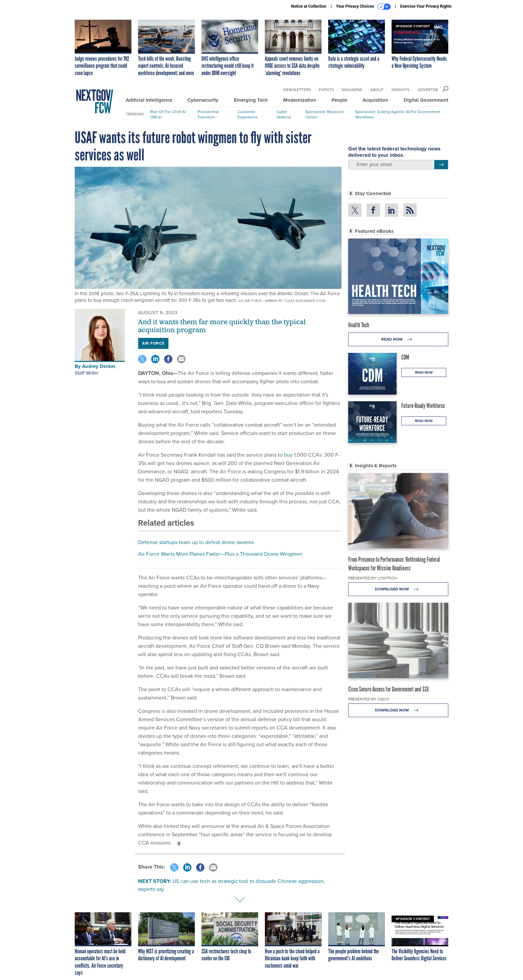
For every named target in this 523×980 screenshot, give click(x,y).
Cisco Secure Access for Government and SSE (389, 689)
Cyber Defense (284, 114)
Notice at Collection (309, 6)
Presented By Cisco (369, 699)
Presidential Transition (208, 114)
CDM (405, 357)
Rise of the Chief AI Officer (168, 114)
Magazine (352, 90)
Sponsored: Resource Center (325, 114)
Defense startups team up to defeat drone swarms (196, 542)
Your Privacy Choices (363, 7)
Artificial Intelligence (149, 100)
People (339, 100)
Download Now (398, 589)
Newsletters (297, 90)
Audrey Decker (99, 366)
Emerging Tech (251, 100)
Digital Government (426, 100)
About (377, 90)
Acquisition (375, 100)
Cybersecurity (203, 100)
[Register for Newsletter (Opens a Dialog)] (441, 165)
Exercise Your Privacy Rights (426, 6)
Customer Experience (248, 114)
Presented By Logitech (373, 578)
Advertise (428, 90)
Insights (401, 90)
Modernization (300, 100)
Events (326, 90)
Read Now (398, 339)
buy (288, 455)
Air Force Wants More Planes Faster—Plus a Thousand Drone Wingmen (220, 554)
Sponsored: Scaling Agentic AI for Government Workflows (398, 114)
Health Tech (359, 325)
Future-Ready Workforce (423, 406)
